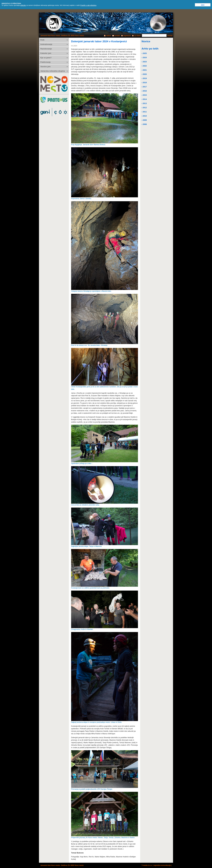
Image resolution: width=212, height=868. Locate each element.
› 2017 (144, 87)
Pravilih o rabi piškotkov (88, 5)
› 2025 (144, 53)
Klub (42, 40)
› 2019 (144, 78)
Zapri (203, 5)
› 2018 (144, 83)
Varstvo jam (45, 67)
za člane (137, 36)
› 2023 (144, 62)
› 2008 (144, 124)
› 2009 (144, 120)
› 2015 (144, 95)
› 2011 (144, 112)
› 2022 (144, 66)
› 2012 (144, 108)
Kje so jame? (46, 58)
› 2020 (144, 74)
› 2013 (144, 103)
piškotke (23, 5)
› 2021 (144, 70)
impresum (127, 36)
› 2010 (144, 116)
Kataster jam (46, 53)
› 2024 (144, 58)
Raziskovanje (46, 49)
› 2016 (144, 91)
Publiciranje (46, 62)
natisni (109, 36)
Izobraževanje (46, 44)
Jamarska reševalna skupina (53, 71)
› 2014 (144, 99)
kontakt (117, 36)
